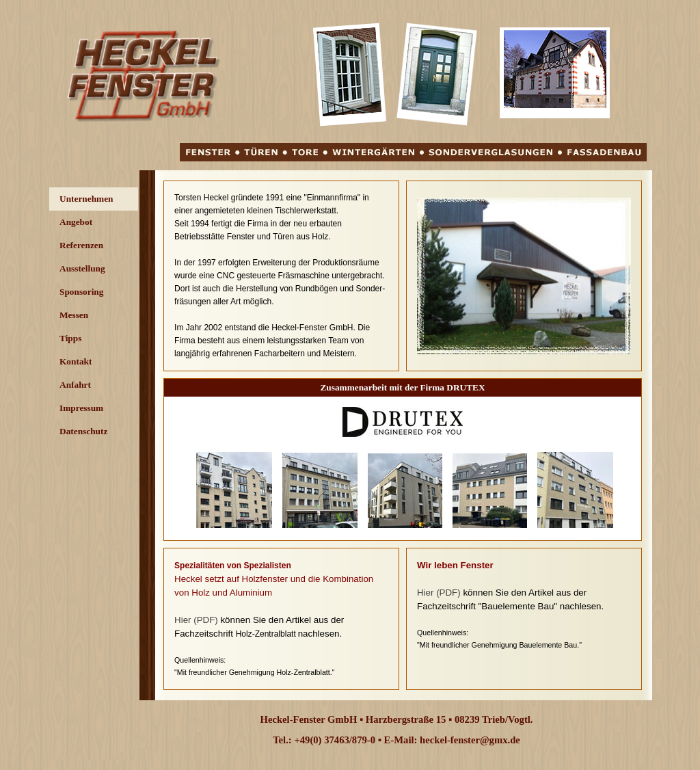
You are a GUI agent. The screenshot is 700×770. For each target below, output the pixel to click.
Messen (74, 315)
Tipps (70, 338)
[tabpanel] (281, 276)
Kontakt (76, 361)
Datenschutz (83, 431)
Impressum (81, 408)
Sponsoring (81, 292)
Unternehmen (86, 199)
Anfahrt (75, 385)
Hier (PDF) (196, 620)
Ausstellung (82, 268)
